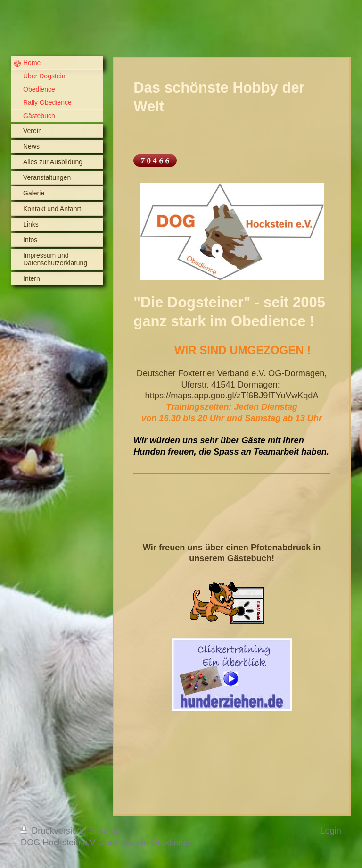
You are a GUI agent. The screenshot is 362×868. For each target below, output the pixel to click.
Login (331, 831)
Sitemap (104, 831)
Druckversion (52, 831)
